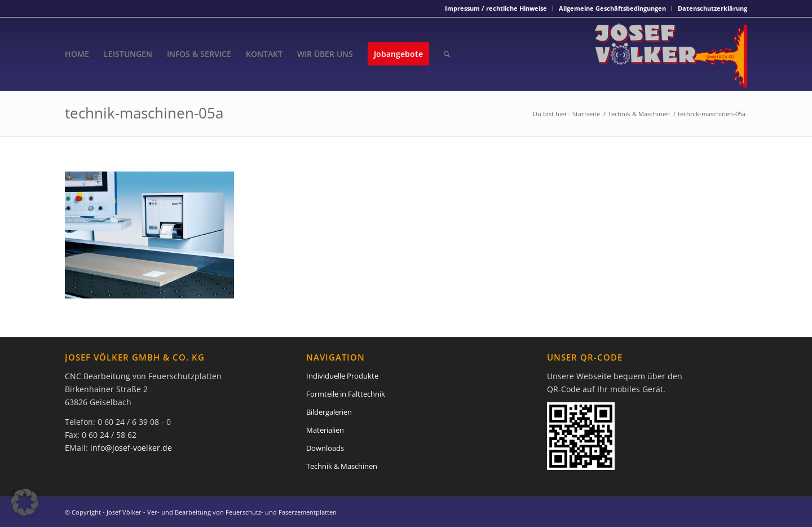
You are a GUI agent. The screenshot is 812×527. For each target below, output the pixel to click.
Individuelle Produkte (342, 376)
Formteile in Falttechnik (346, 394)
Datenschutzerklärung (712, 8)
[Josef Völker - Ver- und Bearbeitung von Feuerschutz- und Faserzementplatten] (671, 54)
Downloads (325, 448)
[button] (25, 502)
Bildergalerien (329, 412)
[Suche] (447, 54)
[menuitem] (496, 8)
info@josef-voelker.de (131, 448)
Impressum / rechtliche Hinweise (496, 8)
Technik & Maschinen (342, 466)
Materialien (325, 430)
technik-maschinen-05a (144, 113)
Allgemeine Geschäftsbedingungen (612, 8)
